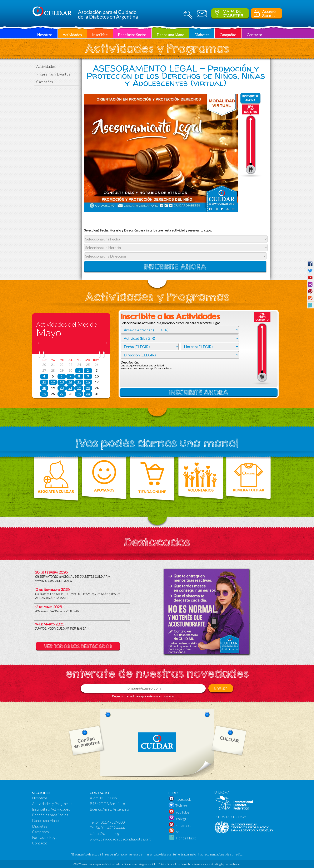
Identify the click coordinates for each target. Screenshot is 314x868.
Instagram (183, 819)
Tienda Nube (186, 838)
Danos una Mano (45, 820)
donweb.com (233, 864)
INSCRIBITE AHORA (250, 98)
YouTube (182, 812)
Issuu (179, 832)
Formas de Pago (45, 837)
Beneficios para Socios (50, 815)
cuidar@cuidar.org (104, 833)
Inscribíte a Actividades (51, 809)
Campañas (45, 82)
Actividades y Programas (52, 804)
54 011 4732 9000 (110, 822)
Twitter (181, 806)
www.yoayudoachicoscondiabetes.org (120, 839)
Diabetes (40, 826)
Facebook (183, 799)
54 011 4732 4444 (110, 828)
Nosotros (40, 798)
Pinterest (183, 825)
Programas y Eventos (53, 74)
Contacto (40, 843)
